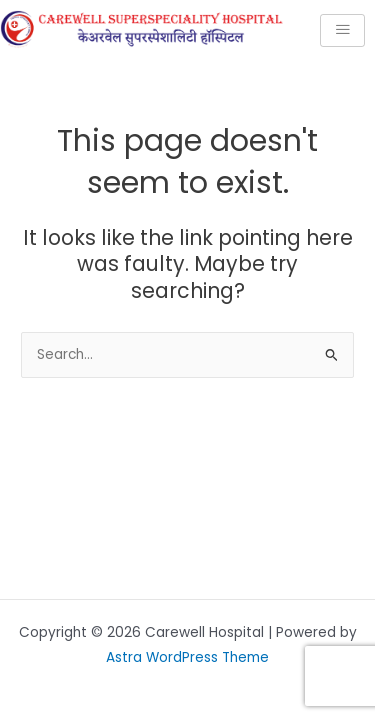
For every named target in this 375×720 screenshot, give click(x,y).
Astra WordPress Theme (187, 657)
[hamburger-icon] (342, 30)
